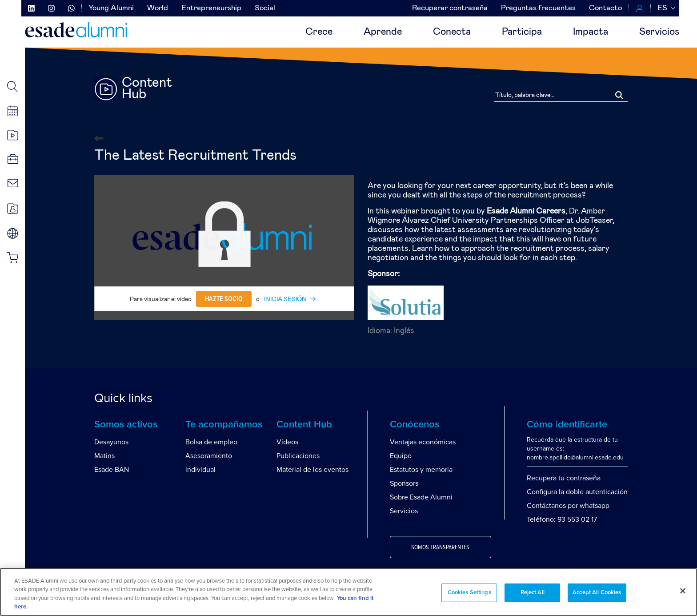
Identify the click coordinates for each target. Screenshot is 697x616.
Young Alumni (111, 8)
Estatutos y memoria (421, 470)
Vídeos (287, 442)
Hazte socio (224, 299)
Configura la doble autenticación (577, 492)
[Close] (683, 591)
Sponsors (404, 483)
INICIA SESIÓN (285, 299)
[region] (348, 592)
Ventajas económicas (423, 442)
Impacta (591, 32)
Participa (522, 32)
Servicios (659, 32)
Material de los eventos (312, 470)
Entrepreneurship (211, 8)
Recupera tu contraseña (564, 478)
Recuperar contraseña (450, 8)
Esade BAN (112, 470)
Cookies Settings (469, 593)
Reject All (533, 593)
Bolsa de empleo (211, 442)
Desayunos (111, 442)
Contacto (605, 8)
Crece (319, 32)
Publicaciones (298, 456)
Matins (104, 456)
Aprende (383, 32)
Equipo (401, 456)
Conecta (452, 32)
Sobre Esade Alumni (421, 497)
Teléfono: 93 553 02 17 (562, 519)
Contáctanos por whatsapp (568, 506)
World (158, 8)
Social (265, 8)
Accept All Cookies (597, 593)
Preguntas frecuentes (538, 8)
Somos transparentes (440, 548)
